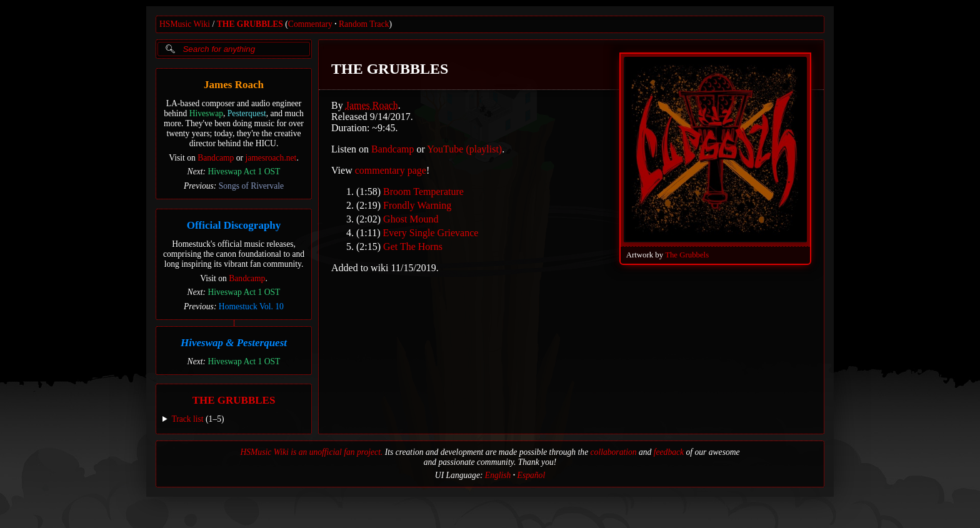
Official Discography (234, 225)
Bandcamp (216, 158)
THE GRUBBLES (250, 24)
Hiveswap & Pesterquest (234, 343)
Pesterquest (247, 113)
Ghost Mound (411, 219)
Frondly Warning (417, 205)
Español (532, 475)
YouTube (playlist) (464, 149)
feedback (669, 452)
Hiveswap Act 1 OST (244, 172)
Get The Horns (413, 247)
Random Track (364, 24)
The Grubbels (687, 255)
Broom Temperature (423, 192)
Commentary (310, 24)
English (498, 475)
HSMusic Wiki (185, 24)
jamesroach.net (271, 158)
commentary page (391, 170)
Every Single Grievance (431, 233)
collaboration (614, 452)
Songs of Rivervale (251, 186)
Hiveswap (206, 113)
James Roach (234, 85)
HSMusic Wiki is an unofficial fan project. (311, 452)
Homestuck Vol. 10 (251, 306)
